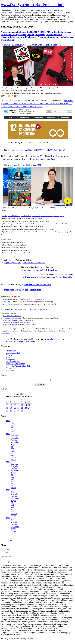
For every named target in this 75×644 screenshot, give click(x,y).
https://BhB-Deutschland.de (12, 316)
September (15, 442)
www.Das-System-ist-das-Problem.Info (33, 5)
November (15, 438)
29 (22, 411)
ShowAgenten (8, 299)
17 (29, 405)
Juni (12, 449)
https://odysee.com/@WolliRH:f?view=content (24, 263)
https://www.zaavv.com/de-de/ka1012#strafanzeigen (20, 324)
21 (18, 408)
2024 (8, 462)
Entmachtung (11, 351)
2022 (8, 518)
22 (22, 408)
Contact (9, 540)
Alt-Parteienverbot (13, 362)
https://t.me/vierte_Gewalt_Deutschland (57, 277)
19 (11, 408)
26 (11, 411)
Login (8, 561)
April (13, 425)
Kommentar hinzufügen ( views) (20, 341)
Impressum (10, 370)
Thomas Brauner (39, 299)
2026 (8, 421)
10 (29, 402)
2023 (8, 490)
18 (7, 408)
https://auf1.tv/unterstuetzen (38, 309)
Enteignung (10, 359)
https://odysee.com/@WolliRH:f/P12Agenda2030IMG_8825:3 (38, 150)
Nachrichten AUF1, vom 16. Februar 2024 (23, 165)
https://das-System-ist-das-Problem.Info (23, 290)
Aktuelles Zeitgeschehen (56, 339)
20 (15, 408)
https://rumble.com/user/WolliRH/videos (39, 270)
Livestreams (31, 277)
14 (18, 405)
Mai (12, 423)
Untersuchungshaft (13, 353)
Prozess (9, 355)
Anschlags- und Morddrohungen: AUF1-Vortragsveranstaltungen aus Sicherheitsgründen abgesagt (33, 216)
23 (26, 408)
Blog (8, 552)
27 (15, 411)
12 (11, 405)
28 (18, 411)
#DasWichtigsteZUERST (20, 366)
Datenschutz (11, 368)
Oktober (14, 440)
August (13, 444)
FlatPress (30, 639)
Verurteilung (11, 357)
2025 (8, 434)
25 (7, 411)
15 (22, 405)
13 (15, 405)
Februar (14, 429)
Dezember (15, 436)
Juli (12, 447)
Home (8, 550)
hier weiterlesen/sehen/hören (38, 285)
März (13, 427)
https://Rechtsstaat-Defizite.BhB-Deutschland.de (18, 320)
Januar (13, 431)
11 (7, 405)
